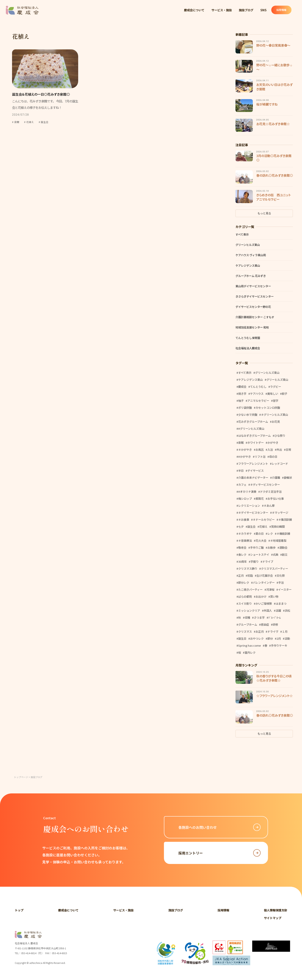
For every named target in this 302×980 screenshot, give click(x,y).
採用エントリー (219, 853)
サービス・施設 (222, 10)
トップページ (21, 777)
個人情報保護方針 (276, 910)
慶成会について (194, 10)
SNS (263, 10)
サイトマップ (273, 918)
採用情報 (283, 10)
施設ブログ (246, 10)
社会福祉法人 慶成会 (22, 10)
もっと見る (264, 213)
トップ (19, 910)
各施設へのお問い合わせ (219, 827)
